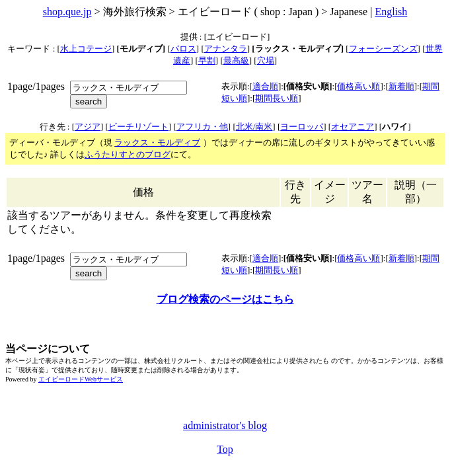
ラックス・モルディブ (157, 142)
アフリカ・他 (202, 127)
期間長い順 (277, 98)
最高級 (236, 60)
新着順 (401, 86)
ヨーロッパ (302, 127)
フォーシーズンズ (383, 49)
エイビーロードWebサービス (81, 379)
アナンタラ (226, 49)
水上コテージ (86, 49)
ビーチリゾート (138, 127)
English (391, 12)
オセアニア (353, 127)
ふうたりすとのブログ (128, 154)
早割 (207, 60)
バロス (183, 49)
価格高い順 (358, 86)
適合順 (265, 86)
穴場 (266, 60)
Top (225, 449)
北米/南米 (254, 127)
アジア (88, 127)
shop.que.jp (67, 12)
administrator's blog (225, 425)
